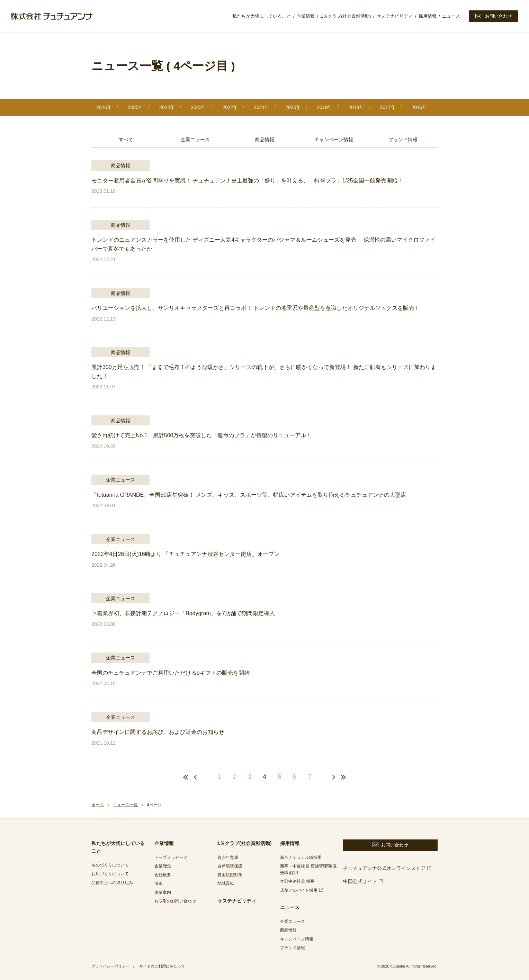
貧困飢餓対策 (230, 875)
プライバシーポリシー (110, 966)
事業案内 (163, 892)
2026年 (104, 107)
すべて (126, 140)
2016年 (419, 107)
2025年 (136, 107)
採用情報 (428, 16)
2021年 (262, 107)
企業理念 (163, 866)
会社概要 (163, 875)
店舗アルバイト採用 (299, 890)
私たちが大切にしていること (262, 16)
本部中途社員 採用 (297, 881)
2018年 (356, 107)
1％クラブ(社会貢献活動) (346, 16)
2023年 (199, 107)
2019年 (325, 107)
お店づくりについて (110, 874)
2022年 (230, 107)
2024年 (167, 107)
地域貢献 (226, 883)
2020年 (293, 107)
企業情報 (306, 16)
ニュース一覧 (125, 805)
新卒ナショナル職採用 (301, 857)
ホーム (98, 805)
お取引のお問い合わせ (175, 901)
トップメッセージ (171, 857)
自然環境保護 (230, 866)
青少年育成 (228, 857)
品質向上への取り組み (112, 883)
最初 (187, 777)
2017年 (388, 107)
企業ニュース (195, 140)
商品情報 (264, 140)
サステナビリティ (395, 16)
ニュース (451, 16)
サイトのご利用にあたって (162, 966)
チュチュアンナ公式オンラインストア (384, 868)
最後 (342, 777)
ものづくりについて (110, 865)
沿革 (159, 883)
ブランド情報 (403, 140)
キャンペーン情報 (334, 140)
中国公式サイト (360, 881)
